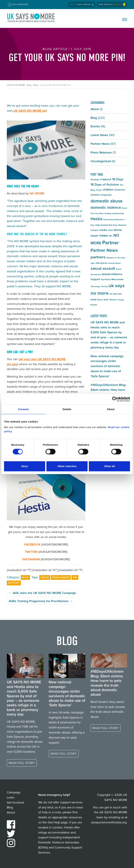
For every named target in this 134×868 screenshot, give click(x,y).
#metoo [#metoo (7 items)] (95, 180)
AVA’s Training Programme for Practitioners (41, 601)
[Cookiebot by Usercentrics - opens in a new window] (115, 399)
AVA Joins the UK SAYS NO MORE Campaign (42, 593)
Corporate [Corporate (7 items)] (106, 195)
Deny (25, 466)
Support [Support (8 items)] (95, 279)
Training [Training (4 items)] (104, 286)
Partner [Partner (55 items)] (111, 243)
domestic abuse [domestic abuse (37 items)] (107, 201)
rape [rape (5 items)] (93, 263)
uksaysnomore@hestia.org (109, 822)
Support (14, 583)
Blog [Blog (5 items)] (93, 190)
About (95, 109)
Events (95, 126)
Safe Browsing (18, 5)
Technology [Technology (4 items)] (95, 286)
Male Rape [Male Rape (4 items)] (113, 225)
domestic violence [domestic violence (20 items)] (106, 208)
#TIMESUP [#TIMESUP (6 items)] (106, 180)
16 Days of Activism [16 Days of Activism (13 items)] (105, 184)
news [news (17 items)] (104, 235)
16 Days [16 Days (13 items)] (118, 179)
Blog (25, 577)
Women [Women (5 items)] (113, 300)
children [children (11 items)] (108, 190)
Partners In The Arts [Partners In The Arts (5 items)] (116, 258)
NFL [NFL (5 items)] (111, 236)
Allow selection (67, 466)
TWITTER (31, 552)
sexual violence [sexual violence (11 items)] (112, 274)
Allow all (109, 466)
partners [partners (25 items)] (98, 257)
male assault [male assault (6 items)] (101, 225)
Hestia (45, 577)
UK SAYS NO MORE (31, 18)
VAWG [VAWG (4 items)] (106, 300)
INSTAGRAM (31, 559)
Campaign (14, 792)
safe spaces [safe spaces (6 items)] (102, 263)
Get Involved (15, 802)
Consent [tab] (23, 409)
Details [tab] (67, 409)
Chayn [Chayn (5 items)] (99, 190)
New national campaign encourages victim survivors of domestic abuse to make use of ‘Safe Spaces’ (107, 366)
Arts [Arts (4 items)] (122, 185)
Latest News (99, 135)
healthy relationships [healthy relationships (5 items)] (114, 213)
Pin (75, 577)
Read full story (22, 763)
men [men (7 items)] (110, 230)
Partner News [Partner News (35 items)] (104, 250)
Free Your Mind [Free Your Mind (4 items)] (97, 213)
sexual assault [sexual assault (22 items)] (103, 268)
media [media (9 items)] (103, 230)
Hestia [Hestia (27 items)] (96, 219)
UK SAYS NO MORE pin (30, 111)
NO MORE (37, 193)
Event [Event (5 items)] (124, 208)
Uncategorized (101, 161)
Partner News (100, 144)
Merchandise (61, 577)
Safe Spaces (82, 4)
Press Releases (101, 152)
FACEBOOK (32, 544)
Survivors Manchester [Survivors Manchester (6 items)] (112, 279)
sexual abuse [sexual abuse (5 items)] (115, 263)
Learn (11, 797)
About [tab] (111, 409)
